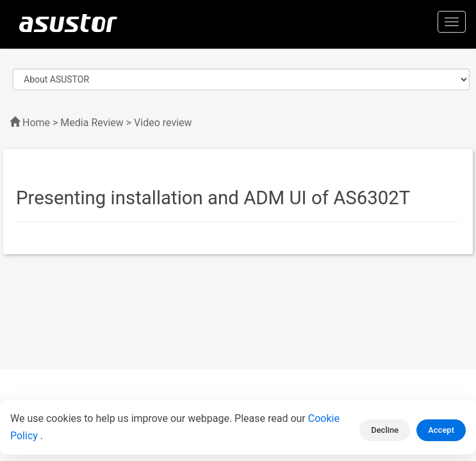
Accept (441, 430)
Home (36, 123)
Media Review (92, 123)
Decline (385, 430)
